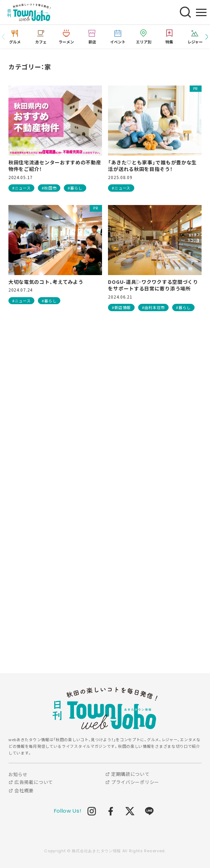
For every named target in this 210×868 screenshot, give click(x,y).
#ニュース (22, 188)
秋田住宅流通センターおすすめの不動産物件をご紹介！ (55, 166)
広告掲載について (31, 782)
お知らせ (18, 774)
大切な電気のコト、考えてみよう (46, 282)
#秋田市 (49, 188)
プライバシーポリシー (132, 782)
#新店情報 (121, 307)
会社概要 (21, 790)
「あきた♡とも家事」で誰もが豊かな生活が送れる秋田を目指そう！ (152, 166)
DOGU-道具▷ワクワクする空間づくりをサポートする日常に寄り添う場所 (153, 285)
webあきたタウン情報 (105, 708)
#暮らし (75, 188)
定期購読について (127, 774)
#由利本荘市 (153, 307)
